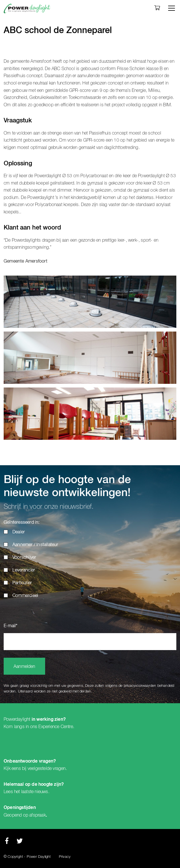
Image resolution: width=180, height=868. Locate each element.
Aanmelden (24, 667)
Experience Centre (56, 727)
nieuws (41, 792)
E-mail (11, 626)
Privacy (65, 857)
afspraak (38, 815)
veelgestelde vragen (47, 769)
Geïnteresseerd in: (22, 523)
